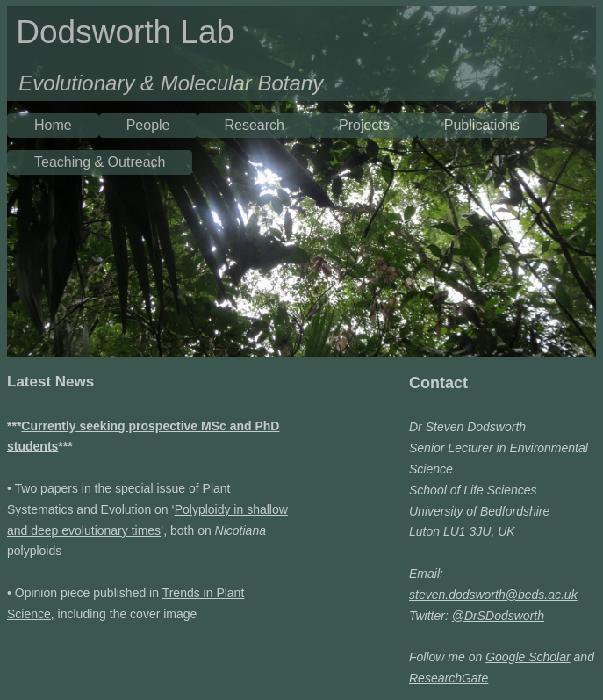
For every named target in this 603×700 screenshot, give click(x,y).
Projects (364, 125)
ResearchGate (449, 678)
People (148, 125)
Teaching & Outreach (100, 162)
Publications (482, 125)
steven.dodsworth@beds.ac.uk (493, 595)
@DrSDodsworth (498, 616)
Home (53, 125)
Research (255, 125)
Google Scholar (528, 657)
